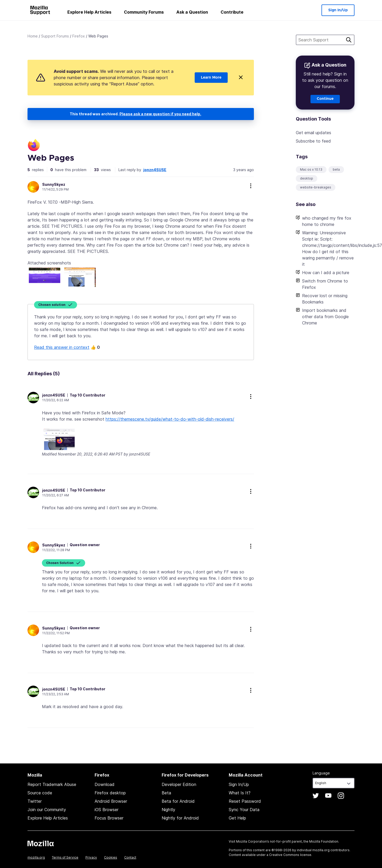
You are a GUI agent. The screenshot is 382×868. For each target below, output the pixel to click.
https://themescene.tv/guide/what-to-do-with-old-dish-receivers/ (170, 419)
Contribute (232, 12)
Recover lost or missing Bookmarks (325, 299)
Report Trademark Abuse (52, 784)
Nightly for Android (180, 818)
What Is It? (240, 793)
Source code (40, 793)
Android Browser (111, 801)
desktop (307, 178)
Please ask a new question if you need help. (160, 114)
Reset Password (245, 801)
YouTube (328, 796)
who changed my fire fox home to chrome (327, 221)
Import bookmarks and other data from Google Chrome (325, 317)
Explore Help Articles (89, 12)
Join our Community (47, 810)
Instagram (341, 796)
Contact (130, 857)
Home (33, 36)
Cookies (111, 857)
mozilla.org (36, 857)
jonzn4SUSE (155, 170)
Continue (325, 99)
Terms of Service (65, 857)
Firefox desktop (110, 793)
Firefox (79, 36)
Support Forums (55, 36)
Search (349, 40)
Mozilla (41, 843)
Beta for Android (178, 801)
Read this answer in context (62, 347)
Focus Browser (109, 818)
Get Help (237, 818)
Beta (166, 793)
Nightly (168, 810)
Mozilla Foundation (324, 841)
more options (251, 186)
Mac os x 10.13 (311, 169)
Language (321, 773)
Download (105, 784)
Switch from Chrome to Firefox (325, 284)
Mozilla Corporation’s (253, 841)
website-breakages (316, 187)
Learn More (211, 78)
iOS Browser (107, 810)
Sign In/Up (338, 10)
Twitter (35, 801)
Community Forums (144, 12)
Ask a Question (192, 12)
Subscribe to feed (313, 141)
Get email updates (313, 133)
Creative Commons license (290, 855)
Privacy (91, 857)
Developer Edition (179, 784)
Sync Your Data (244, 810)
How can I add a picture (326, 273)
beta (336, 169)
